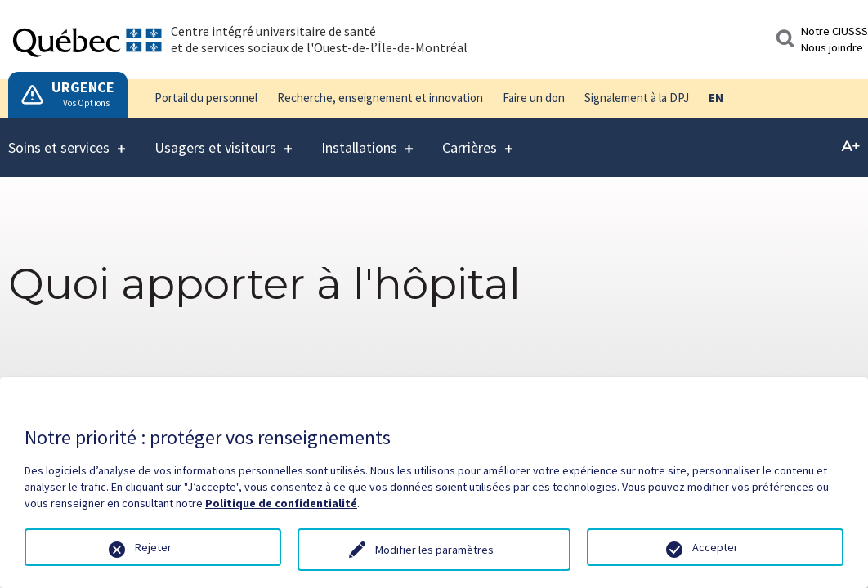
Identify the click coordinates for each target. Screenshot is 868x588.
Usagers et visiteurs (215, 137)
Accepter (715, 547)
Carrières (470, 137)
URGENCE (83, 87)
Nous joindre (832, 47)
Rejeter (153, 547)
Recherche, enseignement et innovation (380, 98)
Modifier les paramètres (434, 550)
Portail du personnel (206, 98)
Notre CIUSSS (834, 31)
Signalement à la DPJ (637, 98)
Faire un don (534, 98)
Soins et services (59, 137)
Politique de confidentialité (281, 503)
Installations (359, 137)
